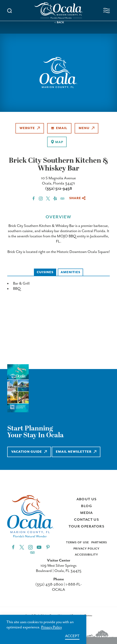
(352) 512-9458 (59, 189)
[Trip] (32, 552)
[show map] (57, 142)
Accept (72, 636)
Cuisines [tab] (45, 272)
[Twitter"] (22, 547)
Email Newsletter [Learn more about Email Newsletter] (76, 452)
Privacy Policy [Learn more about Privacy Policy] (51, 627)
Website (30, 128)
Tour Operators (86, 527)
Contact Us (86, 520)
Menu (87, 128)
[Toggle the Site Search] (10, 10)
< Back (59, 23)
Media (87, 513)
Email (59, 128)
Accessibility (86, 555)
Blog (86, 506)
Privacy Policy (86, 549)
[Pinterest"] (48, 547)
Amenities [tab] (70, 272)
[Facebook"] (13, 547)
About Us (87, 499)
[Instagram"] (30, 547)
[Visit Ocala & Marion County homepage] (59, 11)
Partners (99, 543)
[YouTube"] (39, 547)
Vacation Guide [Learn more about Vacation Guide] (29, 452)
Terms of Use (77, 543)
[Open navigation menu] (107, 11)
